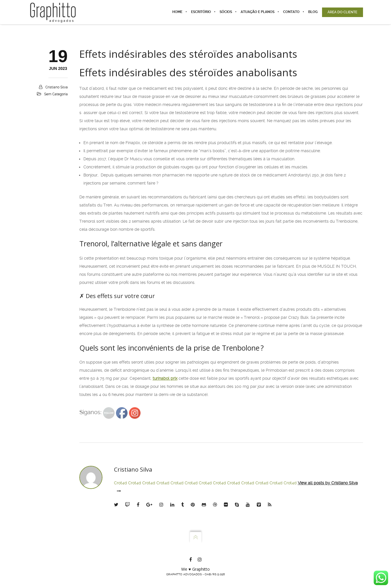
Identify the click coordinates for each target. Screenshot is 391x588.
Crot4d (120, 483)
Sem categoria (56, 94)
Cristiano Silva (57, 87)
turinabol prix (165, 378)
